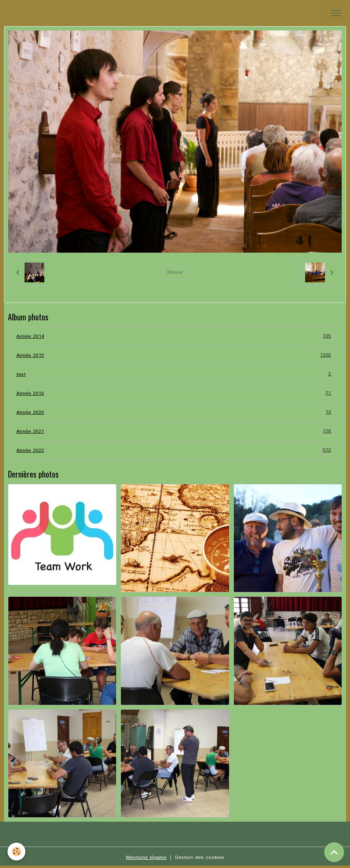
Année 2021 (175, 431)
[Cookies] (17, 852)
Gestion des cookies (199, 858)
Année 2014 (175, 336)
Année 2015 (175, 355)
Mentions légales (146, 858)
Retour (175, 272)
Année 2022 (175, 450)
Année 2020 (175, 412)
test (175, 374)
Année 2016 (175, 393)
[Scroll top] (334, 852)
